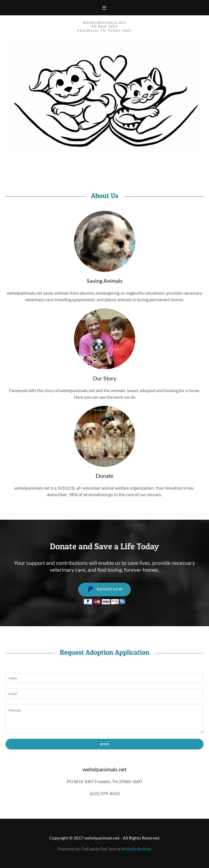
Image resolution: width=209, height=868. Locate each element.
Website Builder (136, 849)
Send (105, 744)
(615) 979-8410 (105, 793)
